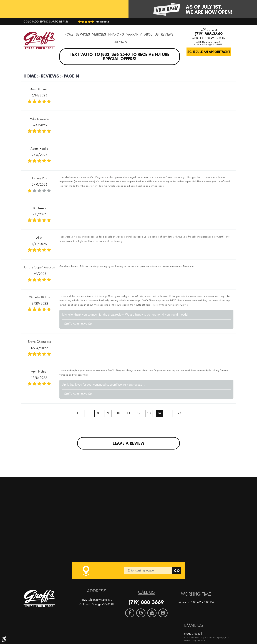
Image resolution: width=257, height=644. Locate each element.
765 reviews (102, 22)
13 (149, 413)
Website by (205, 628)
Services (83, 35)
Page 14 (72, 76)
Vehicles (99, 35)
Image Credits (192, 634)
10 (118, 413)
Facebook (130, 613)
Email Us (194, 625)
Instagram (163, 613)
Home (69, 35)
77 (180, 413)
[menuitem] (69, 35)
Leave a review (128, 443)
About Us (151, 35)
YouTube (152, 613)
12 (139, 413)
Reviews (167, 35)
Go (177, 571)
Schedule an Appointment (209, 52)
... (88, 413)
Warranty (134, 35)
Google (141, 613)
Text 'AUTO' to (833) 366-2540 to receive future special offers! (120, 57)
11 (128, 413)
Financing (116, 35)
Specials (120, 42)
